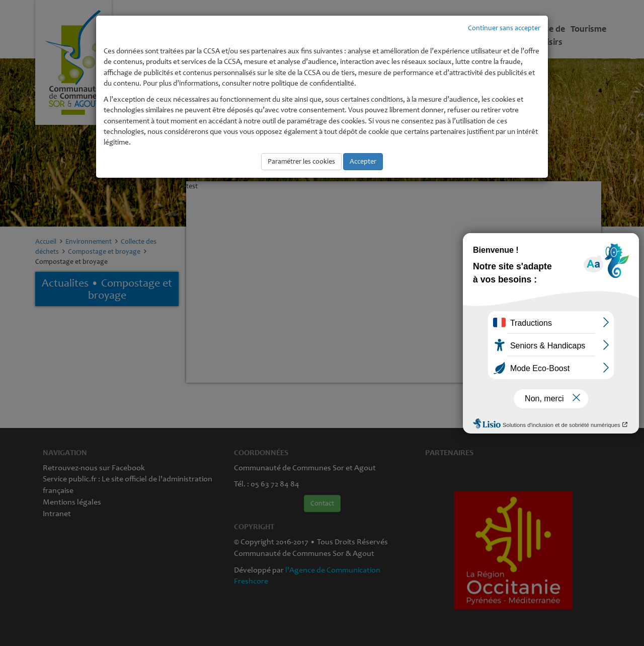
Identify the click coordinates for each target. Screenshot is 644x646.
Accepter (363, 161)
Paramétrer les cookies (301, 161)
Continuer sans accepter (504, 28)
